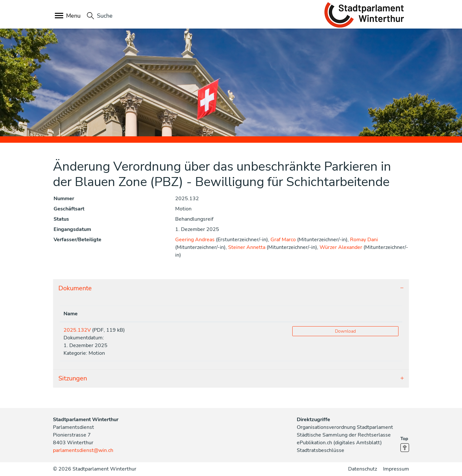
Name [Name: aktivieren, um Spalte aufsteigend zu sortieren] (71, 314)
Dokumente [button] (75, 288)
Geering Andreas (195, 240)
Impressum (396, 469)
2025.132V (77, 330)
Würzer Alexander (341, 247)
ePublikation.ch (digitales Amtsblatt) (339, 443)
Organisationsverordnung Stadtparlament (345, 427)
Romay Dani (364, 240)
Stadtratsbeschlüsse (321, 450)
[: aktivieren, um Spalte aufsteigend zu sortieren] (345, 314)
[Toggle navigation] (68, 16)
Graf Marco (283, 240)
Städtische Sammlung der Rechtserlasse (344, 435)
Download (345, 331)
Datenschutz (363, 469)
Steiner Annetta (247, 247)
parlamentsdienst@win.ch (83, 450)
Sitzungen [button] (73, 378)
